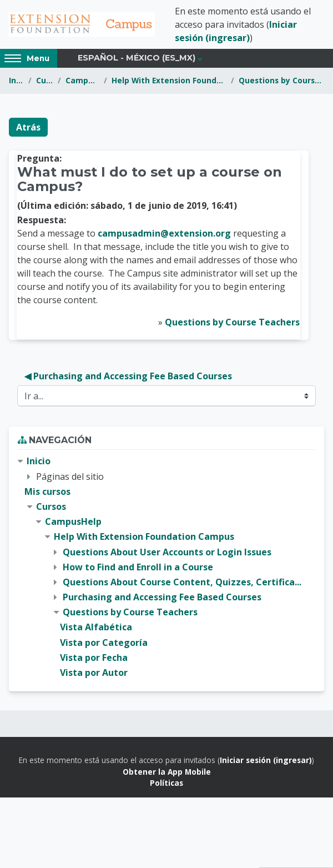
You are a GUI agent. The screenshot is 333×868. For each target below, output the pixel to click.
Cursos (45, 80)
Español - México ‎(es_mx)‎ (137, 58)
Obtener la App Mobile (167, 772)
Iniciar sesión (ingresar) (266, 760)
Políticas (167, 783)
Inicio (16, 80)
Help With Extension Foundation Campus (169, 80)
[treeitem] (167, 567)
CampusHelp (82, 80)
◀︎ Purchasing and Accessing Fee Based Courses (128, 376)
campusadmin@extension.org (164, 233)
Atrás (28, 127)
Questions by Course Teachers (281, 80)
